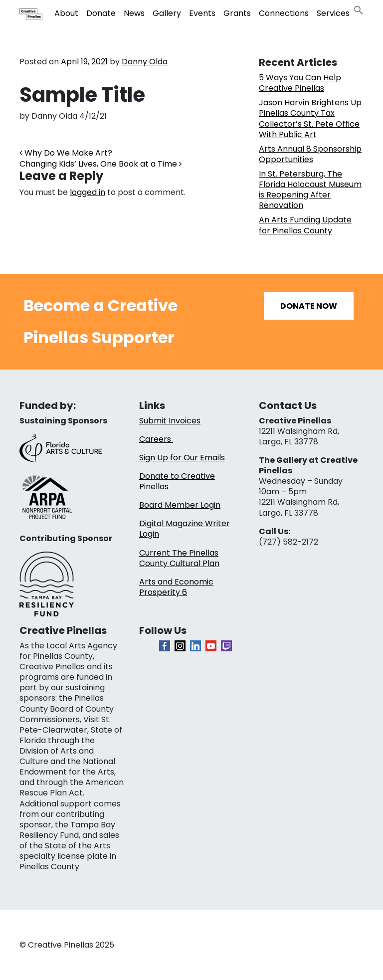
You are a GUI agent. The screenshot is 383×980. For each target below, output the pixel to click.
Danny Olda (145, 62)
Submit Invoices (170, 421)
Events (202, 13)
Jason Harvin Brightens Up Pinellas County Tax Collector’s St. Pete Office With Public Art (310, 118)
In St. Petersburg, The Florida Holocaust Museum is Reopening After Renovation (310, 190)
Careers (156, 439)
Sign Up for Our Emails (182, 458)
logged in (88, 192)
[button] (359, 9)
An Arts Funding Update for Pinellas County (305, 225)
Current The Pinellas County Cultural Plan (179, 558)
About (66, 13)
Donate (101, 13)
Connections (284, 13)
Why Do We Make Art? (66, 153)
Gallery (167, 13)
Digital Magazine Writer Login (185, 529)
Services (333, 13)
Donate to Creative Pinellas (177, 481)
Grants (237, 13)
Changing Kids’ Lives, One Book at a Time (101, 164)
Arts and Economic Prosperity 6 (176, 587)
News (134, 13)
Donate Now (309, 306)
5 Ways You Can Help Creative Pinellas (300, 83)
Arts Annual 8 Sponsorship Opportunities (310, 154)
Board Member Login (180, 505)
